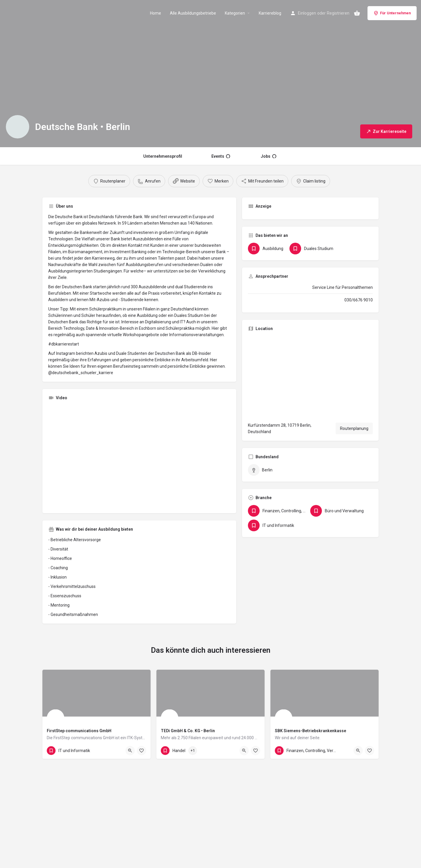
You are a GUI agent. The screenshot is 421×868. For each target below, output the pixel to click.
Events (221, 156)
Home (156, 13)
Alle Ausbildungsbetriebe (193, 13)
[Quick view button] (130, 751)
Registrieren (338, 13)
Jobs (269, 156)
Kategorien (235, 13)
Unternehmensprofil (163, 156)
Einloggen (307, 13)
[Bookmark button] (142, 751)
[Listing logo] (18, 127)
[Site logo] (35, 13)
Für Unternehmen (392, 13)
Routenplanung (354, 428)
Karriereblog (270, 13)
